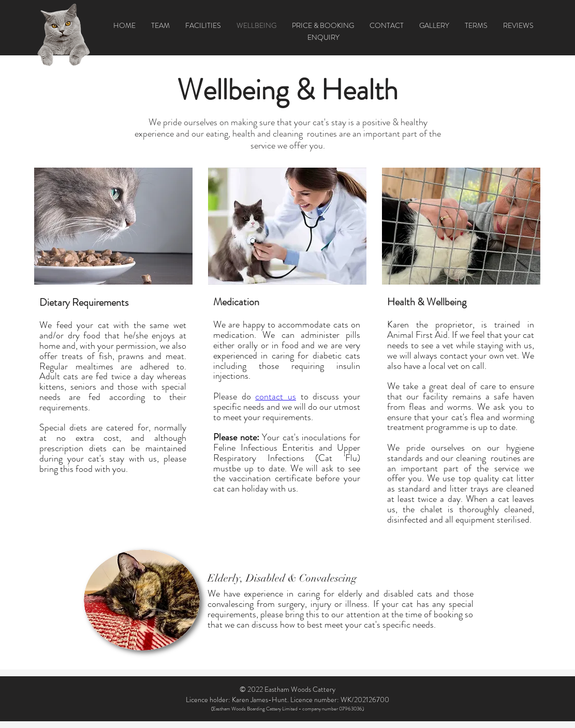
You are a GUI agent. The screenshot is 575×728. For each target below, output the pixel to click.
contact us (276, 396)
